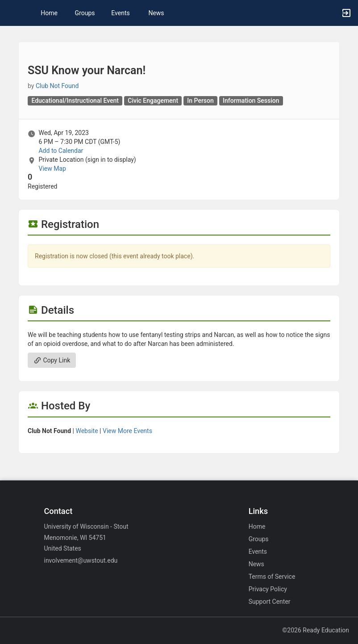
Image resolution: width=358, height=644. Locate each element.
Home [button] (49, 13)
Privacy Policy (268, 589)
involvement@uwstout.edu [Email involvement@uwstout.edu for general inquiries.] (81, 560)
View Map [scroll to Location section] (52, 168)
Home (257, 526)
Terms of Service (272, 577)
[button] (11, 13)
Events (120, 13)
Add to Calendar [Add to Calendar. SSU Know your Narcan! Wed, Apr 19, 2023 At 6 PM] (61, 151)
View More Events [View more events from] (127, 431)
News (156, 13)
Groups (85, 13)
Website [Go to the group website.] (87, 431)
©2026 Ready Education (316, 630)
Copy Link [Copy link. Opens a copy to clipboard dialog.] (52, 360)
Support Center (270, 602)
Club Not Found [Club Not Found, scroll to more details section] (57, 86)
